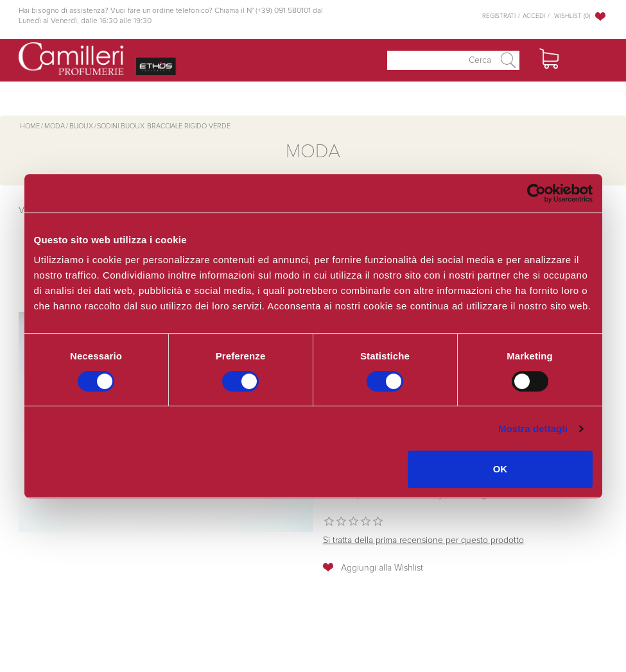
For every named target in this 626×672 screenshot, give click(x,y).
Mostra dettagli (533, 428)
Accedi (534, 16)
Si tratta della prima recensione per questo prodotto (423, 540)
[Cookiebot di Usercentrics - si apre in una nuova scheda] (536, 193)
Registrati (499, 16)
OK (500, 469)
